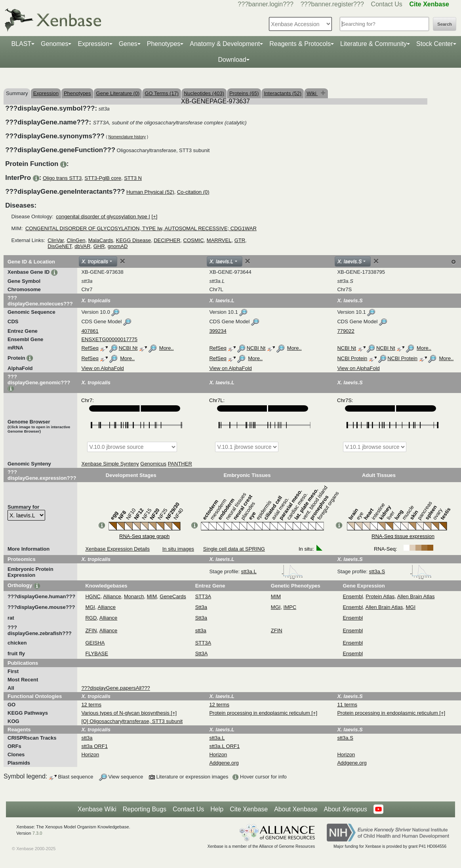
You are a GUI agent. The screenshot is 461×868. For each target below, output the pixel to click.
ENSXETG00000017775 (109, 339)
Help (217, 809)
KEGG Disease (133, 240)
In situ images (178, 549)
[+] (155, 217)
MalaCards (101, 240)
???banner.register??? (332, 4)
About (346, 809)
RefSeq (90, 348)
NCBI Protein (352, 358)
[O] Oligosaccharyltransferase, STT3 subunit (132, 721)
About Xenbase (296, 809)
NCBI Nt (128, 348)
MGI (90, 607)
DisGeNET (60, 246)
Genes (128, 44)
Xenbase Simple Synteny (110, 464)
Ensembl (353, 596)
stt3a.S (400, 571)
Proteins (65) (244, 93)
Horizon (90, 754)
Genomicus (153, 464)
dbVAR (82, 246)
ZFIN (91, 630)
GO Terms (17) (162, 93)
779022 (346, 331)
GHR (99, 246)
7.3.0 (37, 833)
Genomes (54, 44)
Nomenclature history (127, 137)
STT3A (203, 596)
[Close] (122, 261)
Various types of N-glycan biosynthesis (126, 713)
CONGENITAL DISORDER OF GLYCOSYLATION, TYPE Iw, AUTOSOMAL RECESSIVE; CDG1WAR (141, 228)
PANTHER (180, 464)
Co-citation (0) (193, 192)
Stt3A (202, 653)
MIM (152, 596)
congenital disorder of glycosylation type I (103, 217)
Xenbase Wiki (97, 809)
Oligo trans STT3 (62, 178)
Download (232, 60)
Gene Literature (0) (118, 93)
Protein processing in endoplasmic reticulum (260, 713)
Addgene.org (224, 763)
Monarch (134, 596)
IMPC (290, 607)
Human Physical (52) (150, 192)
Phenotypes (164, 44)
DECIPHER (167, 240)
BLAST (21, 44)
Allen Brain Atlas (416, 596)
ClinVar (56, 240)
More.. (167, 348)
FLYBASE (97, 653)
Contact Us (387, 4)
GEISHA (95, 643)
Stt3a (201, 607)
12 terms (91, 705)
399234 (218, 331)
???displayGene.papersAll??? (115, 688)
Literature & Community (373, 44)
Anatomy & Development (225, 44)
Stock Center (434, 44)
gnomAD (118, 246)
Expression (93, 44)
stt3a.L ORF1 (224, 746)
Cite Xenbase (249, 809)
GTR (240, 240)
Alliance (112, 596)
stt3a (201, 630)
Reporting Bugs (145, 809)
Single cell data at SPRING (234, 549)
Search (445, 24)
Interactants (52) (283, 93)
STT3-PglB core (103, 178)
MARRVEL (219, 240)
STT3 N (133, 178)
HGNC (93, 596)
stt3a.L (272, 571)
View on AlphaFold (102, 368)
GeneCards (173, 596)
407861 (90, 331)
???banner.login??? (266, 4)
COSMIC (194, 240)
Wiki (312, 93)
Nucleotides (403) (204, 93)
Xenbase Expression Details (117, 549)
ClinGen (76, 240)
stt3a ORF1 (94, 746)
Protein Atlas (380, 596)
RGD (91, 618)
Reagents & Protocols (300, 44)
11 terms (347, 705)
